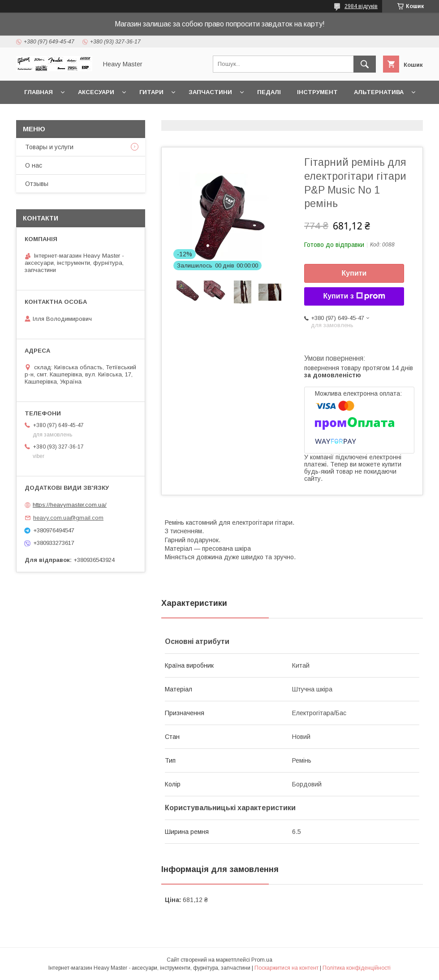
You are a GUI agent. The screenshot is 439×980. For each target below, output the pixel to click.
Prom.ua (262, 960)
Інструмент (317, 92)
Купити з (354, 296)
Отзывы (37, 184)
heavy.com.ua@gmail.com (68, 518)
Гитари (151, 92)
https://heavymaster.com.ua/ (70, 505)
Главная (39, 92)
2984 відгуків (361, 6)
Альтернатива (379, 92)
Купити (354, 273)
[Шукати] (365, 64)
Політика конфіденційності (357, 968)
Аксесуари (96, 92)
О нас (34, 165)
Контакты (42, 115)
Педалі (269, 92)
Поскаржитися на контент (286, 968)
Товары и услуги (49, 147)
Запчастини (210, 92)
